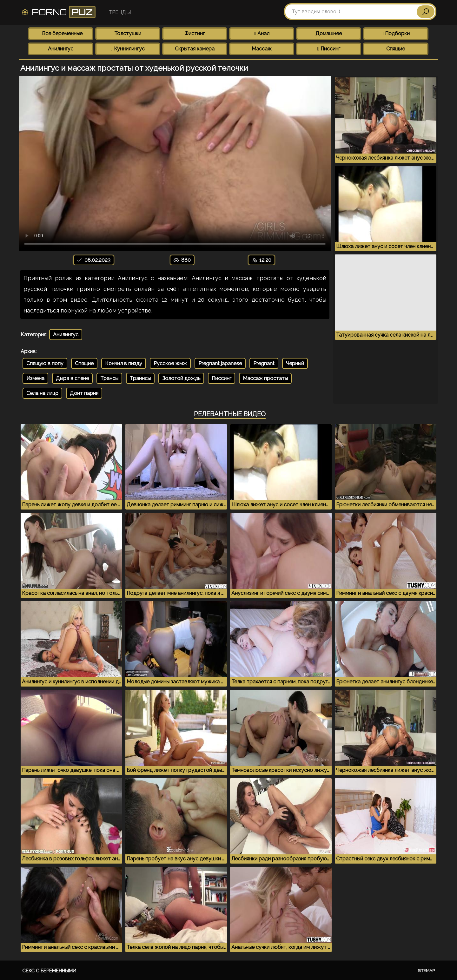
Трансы (109, 378)
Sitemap (426, 971)
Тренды (120, 12)
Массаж (262, 49)
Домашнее (329, 33)
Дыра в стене (72, 378)
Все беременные (61, 33)
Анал (262, 33)
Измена (35, 378)
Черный (295, 363)
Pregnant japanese (220, 363)
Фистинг (195, 33)
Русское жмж (170, 363)
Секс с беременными (49, 971)
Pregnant (264, 363)
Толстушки (128, 33)
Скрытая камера (195, 49)
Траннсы (140, 378)
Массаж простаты (265, 378)
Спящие (396, 49)
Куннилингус (128, 49)
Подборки (396, 33)
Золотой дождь (181, 378)
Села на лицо (42, 393)
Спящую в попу (45, 363)
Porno (58, 12)
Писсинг (329, 49)
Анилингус (61, 49)
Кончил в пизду (124, 363)
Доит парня (84, 393)
